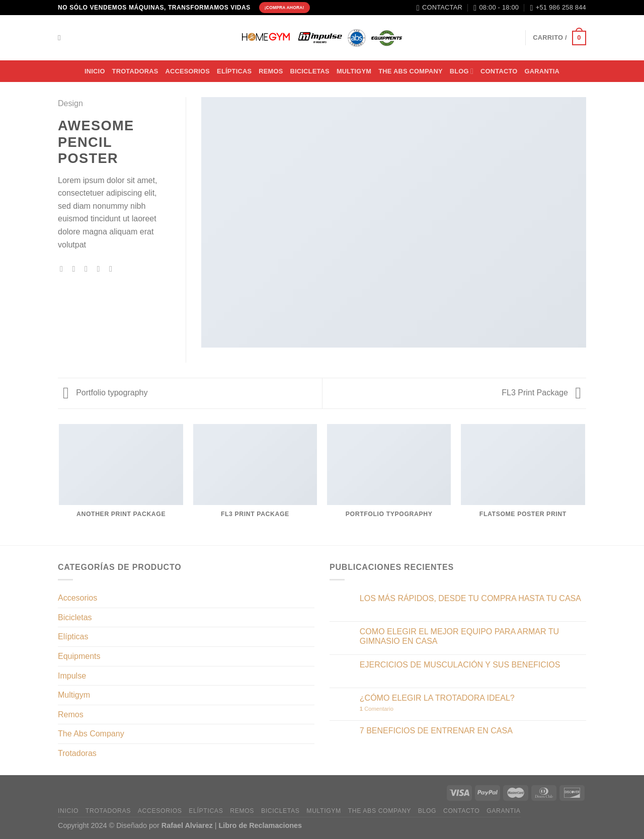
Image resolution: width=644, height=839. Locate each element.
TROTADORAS (135, 71)
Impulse (72, 676)
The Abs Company (91, 734)
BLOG (462, 71)
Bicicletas (75, 617)
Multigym (74, 695)
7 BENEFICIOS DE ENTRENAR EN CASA (436, 731)
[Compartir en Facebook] (64, 269)
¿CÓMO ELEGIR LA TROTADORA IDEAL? (437, 698)
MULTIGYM (354, 71)
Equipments (79, 656)
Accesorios (77, 598)
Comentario (377, 709)
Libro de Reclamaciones (260, 825)
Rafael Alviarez (187, 825)
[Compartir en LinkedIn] (113, 269)
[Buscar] (62, 38)
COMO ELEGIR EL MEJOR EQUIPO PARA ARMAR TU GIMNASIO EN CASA (459, 636)
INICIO (95, 71)
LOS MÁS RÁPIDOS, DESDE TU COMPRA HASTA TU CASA (470, 598)
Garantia (542, 71)
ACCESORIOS (188, 71)
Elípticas (234, 71)
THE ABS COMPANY (411, 71)
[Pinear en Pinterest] (101, 269)
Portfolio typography (105, 393)
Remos (271, 71)
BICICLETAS (309, 71)
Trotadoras (77, 753)
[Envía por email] (89, 269)
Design (70, 103)
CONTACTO (499, 71)
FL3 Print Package (541, 393)
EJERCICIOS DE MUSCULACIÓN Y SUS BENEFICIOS (460, 665)
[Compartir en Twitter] (76, 269)
